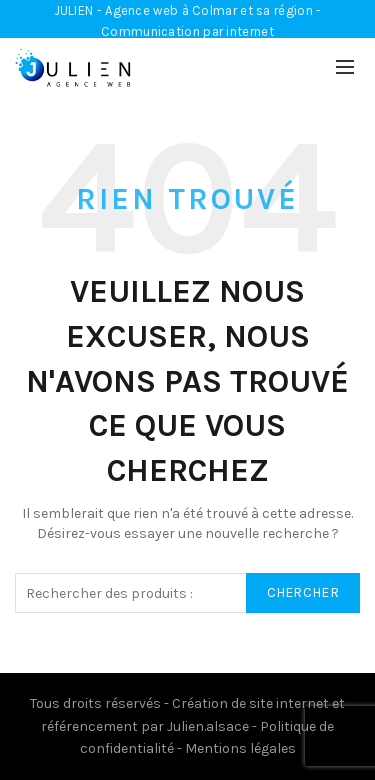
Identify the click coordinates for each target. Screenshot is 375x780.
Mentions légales (240, 748)
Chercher (303, 592)
